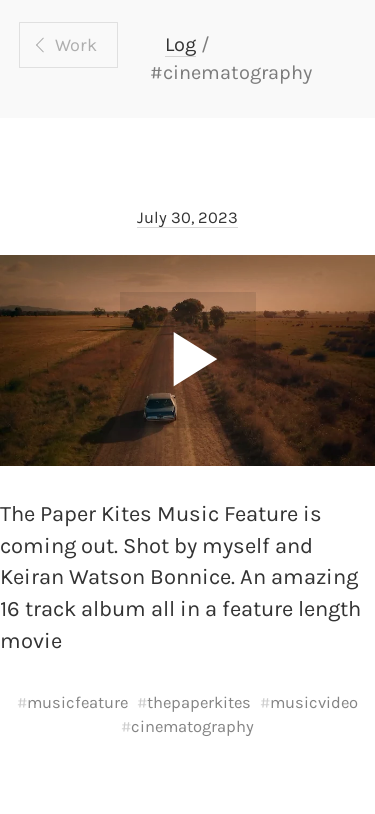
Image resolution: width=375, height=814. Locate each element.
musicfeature (77, 702)
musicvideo (314, 702)
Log (180, 44)
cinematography (192, 726)
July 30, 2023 (187, 217)
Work (76, 45)
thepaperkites (199, 702)
